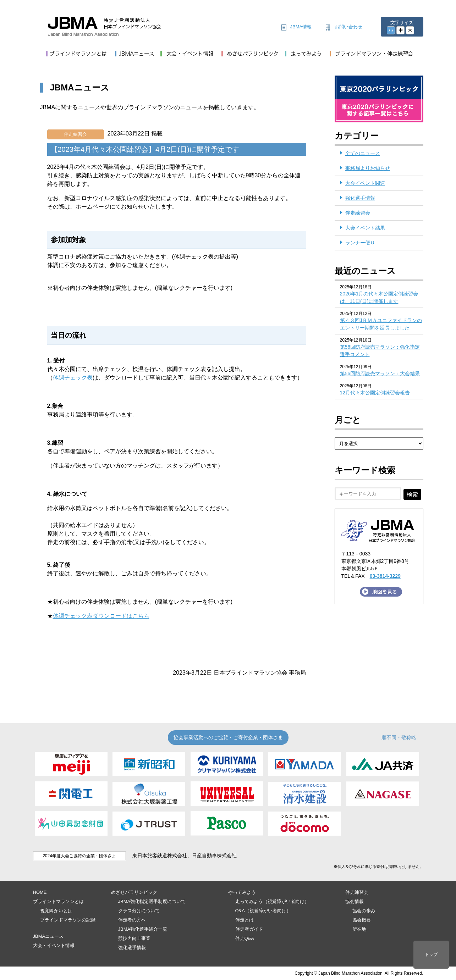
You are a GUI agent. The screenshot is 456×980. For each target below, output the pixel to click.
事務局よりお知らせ (368, 168)
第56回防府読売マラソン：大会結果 (380, 373)
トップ (431, 954)
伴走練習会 (75, 134)
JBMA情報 (301, 27)
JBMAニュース (48, 936)
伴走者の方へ (132, 920)
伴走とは (245, 920)
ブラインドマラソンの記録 (68, 920)
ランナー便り (360, 243)
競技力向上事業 (134, 938)
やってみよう (242, 892)
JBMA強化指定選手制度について (152, 901)
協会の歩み (364, 911)
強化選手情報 (360, 198)
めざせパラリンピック (134, 892)
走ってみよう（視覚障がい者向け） (272, 901)
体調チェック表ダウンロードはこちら (101, 616)
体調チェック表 (73, 378)
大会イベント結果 (365, 228)
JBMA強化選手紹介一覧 (143, 929)
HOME (40, 892)
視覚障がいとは (56, 911)
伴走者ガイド (249, 929)
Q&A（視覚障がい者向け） (263, 911)
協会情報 (355, 901)
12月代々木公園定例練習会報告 (375, 393)
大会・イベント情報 (54, 945)
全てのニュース (363, 153)
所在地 (359, 929)
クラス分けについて (139, 911)
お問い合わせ (348, 27)
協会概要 (362, 920)
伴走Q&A (245, 938)
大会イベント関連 (365, 183)
